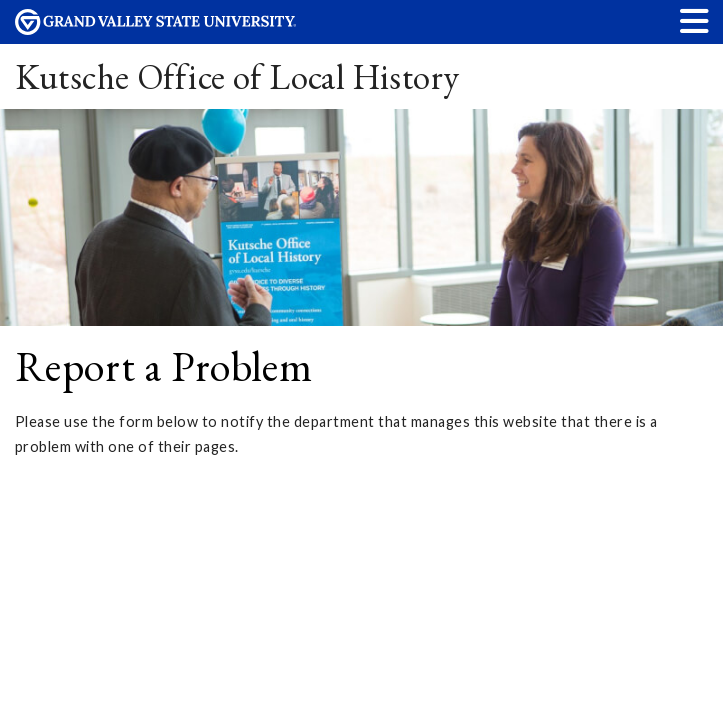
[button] (695, 20)
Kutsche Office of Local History (237, 76)
